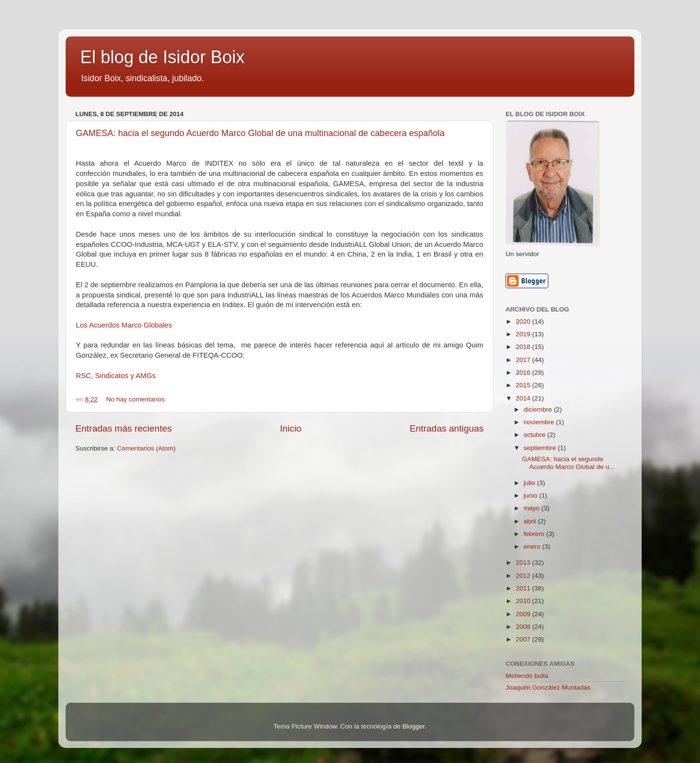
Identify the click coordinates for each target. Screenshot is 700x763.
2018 (524, 347)
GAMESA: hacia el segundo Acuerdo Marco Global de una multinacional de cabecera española (260, 133)
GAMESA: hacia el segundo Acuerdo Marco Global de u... (569, 463)
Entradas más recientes (123, 428)
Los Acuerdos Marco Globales (124, 325)
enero (533, 546)
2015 (524, 385)
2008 (524, 627)
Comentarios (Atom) (147, 448)
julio (530, 483)
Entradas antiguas (447, 428)
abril (531, 521)
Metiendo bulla (527, 676)
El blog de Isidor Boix (162, 57)
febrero (535, 534)
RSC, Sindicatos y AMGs (116, 376)
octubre (535, 435)
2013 (524, 563)
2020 (524, 321)
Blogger (414, 726)
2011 (524, 588)
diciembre (539, 409)
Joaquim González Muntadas (548, 687)
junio (531, 495)
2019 (524, 334)
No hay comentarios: (137, 399)
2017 (524, 360)
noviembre (540, 422)
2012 (524, 576)
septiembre (541, 448)
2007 (524, 639)
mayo (533, 508)
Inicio (291, 428)
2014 (524, 398)
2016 (524, 373)
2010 (524, 601)
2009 (524, 614)
